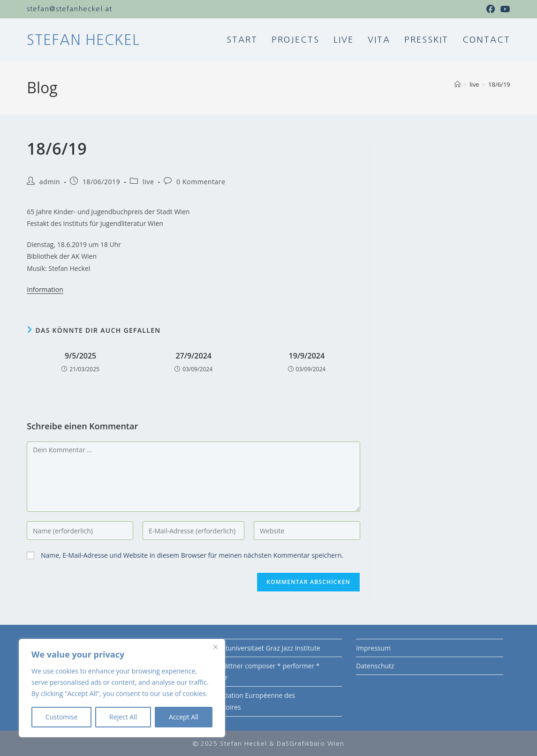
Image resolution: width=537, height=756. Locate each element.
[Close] (215, 647)
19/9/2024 (307, 355)
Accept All (184, 717)
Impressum (373, 647)
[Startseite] (458, 84)
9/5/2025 (80, 355)
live (148, 181)
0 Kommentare (201, 181)
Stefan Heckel (83, 39)
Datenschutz (375, 665)
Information (45, 289)
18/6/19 (499, 84)
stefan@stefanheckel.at (69, 9)
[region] (122, 688)
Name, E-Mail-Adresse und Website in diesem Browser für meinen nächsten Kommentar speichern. (192, 555)
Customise (62, 717)
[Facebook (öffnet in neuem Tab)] (491, 9)
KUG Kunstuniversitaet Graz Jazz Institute (258, 647)
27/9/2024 (193, 355)
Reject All (123, 717)
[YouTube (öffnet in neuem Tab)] (504, 9)
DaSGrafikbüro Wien (311, 743)
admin (50, 181)
